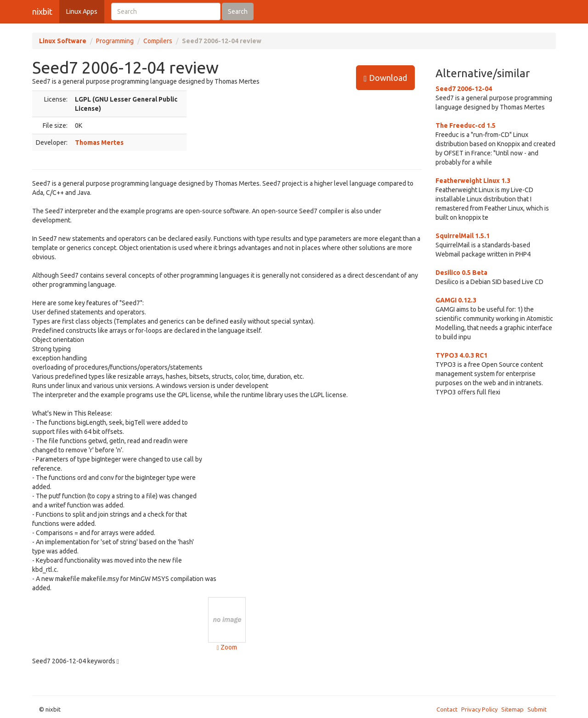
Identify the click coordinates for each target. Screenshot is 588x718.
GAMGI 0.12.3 (456, 300)
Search (238, 11)
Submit (537, 709)
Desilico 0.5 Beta (461, 273)
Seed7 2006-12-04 (464, 89)
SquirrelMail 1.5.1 (463, 236)
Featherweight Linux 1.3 (473, 181)
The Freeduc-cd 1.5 (466, 125)
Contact (447, 709)
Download (385, 78)
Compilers (158, 41)
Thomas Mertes (99, 142)
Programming (115, 41)
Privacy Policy (479, 709)
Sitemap (512, 709)
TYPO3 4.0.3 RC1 (461, 355)
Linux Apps (82, 11)
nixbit (42, 11)
